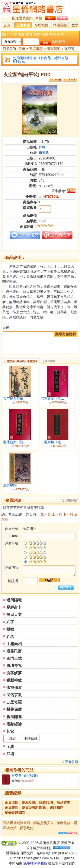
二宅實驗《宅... (52, 442)
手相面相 (14, 644)
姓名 (29, 34)
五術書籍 (23, 25)
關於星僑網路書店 (17, 823)
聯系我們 (26, 828)
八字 (14, 34)
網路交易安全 (44, 823)
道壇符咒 (14, 666)
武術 (10, 754)
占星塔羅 (14, 702)
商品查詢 (63, 803)
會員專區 (12, 808)
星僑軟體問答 (15, 813)
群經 (12, 739)
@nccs (69, 858)
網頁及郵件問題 (34, 808)
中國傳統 (31, 739)
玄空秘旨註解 (13, 399)
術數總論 (14, 724)
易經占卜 (14, 607)
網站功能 (29, 803)
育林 (42, 147)
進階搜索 (59, 42)
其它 (10, 731)
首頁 (7, 25)
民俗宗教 (14, 695)
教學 (52, 34)
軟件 (60, 34)
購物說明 (46, 803)
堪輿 (45, 34)
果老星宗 (10, 486)
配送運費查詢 (22, 18)
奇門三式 (14, 658)
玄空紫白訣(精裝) (25, 776)
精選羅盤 (60, 25)
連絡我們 (56, 808)
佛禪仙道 (14, 688)
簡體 (39, 18)
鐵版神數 (14, 680)
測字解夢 (14, 673)
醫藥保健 (14, 709)
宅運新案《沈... (52, 399)
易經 (37, 34)
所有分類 (71, 762)
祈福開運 (14, 717)
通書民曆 (14, 651)
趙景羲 (44, 153)
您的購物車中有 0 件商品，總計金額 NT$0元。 (41, 60)
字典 (10, 747)
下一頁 (68, 514)
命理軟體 (41, 25)
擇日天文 (14, 615)
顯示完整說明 (65, 334)
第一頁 (46, 514)
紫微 (21, 34)
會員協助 (12, 803)
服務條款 (64, 823)
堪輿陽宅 (54, 49)
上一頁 (57, 514)
